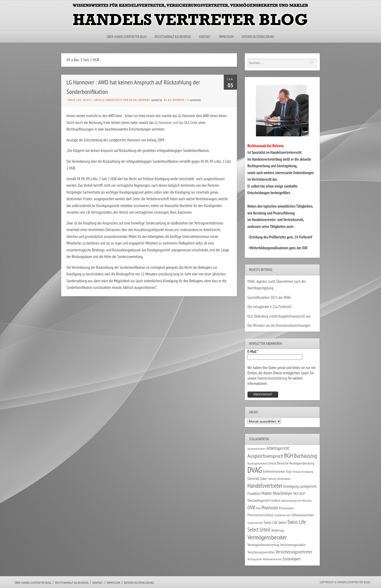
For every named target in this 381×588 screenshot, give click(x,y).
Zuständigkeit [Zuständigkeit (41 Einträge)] (292, 559)
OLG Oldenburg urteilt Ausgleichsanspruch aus (279, 316)
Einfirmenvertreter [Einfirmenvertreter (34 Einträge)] (274, 471)
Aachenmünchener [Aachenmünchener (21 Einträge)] (256, 449)
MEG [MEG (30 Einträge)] (296, 494)
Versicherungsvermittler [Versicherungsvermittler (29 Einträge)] (261, 552)
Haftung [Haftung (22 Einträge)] (272, 479)
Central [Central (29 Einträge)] (272, 463)
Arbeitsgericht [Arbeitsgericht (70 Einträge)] (278, 448)
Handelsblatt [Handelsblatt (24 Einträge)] (284, 479)
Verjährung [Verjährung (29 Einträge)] (277, 530)
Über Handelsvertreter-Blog (127, 37)
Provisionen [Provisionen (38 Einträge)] (286, 508)
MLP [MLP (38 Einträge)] (302, 493)
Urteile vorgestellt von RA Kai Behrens (122, 100)
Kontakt (205, 37)
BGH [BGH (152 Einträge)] (289, 455)
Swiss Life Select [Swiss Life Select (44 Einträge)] (275, 522)
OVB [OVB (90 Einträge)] (251, 507)
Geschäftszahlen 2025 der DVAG (269, 297)
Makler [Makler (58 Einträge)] (267, 493)
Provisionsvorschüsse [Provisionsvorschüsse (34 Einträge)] (260, 515)
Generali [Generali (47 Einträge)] (253, 478)
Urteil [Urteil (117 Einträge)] (265, 529)
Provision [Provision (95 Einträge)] (270, 507)
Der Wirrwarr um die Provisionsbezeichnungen (279, 325)
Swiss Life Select (80, 100)
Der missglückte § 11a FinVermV (270, 307)
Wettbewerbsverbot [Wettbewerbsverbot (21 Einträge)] (272, 559)
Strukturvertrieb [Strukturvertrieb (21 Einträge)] (255, 523)
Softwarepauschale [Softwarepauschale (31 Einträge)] (303, 515)
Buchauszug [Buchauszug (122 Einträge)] (306, 456)
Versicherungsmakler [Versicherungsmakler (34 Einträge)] (293, 545)
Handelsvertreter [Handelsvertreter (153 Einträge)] (265, 486)
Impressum (226, 37)
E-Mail (253, 352)
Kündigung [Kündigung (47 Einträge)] (291, 486)
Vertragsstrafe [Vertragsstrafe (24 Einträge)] (255, 559)
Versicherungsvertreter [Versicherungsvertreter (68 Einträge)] (294, 552)
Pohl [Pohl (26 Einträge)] (258, 508)
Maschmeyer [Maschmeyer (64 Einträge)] (283, 493)
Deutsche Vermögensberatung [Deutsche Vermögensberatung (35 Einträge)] (296, 463)
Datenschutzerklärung (258, 37)
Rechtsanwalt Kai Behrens (173, 37)
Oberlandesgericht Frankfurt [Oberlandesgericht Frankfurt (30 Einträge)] (264, 501)
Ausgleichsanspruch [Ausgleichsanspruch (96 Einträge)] (265, 456)
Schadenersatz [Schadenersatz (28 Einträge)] (282, 515)
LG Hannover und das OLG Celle (176, 123)
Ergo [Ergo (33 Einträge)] (289, 471)
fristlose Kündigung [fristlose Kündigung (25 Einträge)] (303, 472)
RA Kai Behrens (174, 100)
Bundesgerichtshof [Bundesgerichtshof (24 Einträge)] (257, 463)
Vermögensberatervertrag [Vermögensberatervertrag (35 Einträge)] (263, 545)
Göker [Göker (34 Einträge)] (264, 479)
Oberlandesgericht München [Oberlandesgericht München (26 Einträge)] (297, 501)
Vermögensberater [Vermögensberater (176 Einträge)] (267, 537)
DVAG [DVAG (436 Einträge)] (255, 470)
